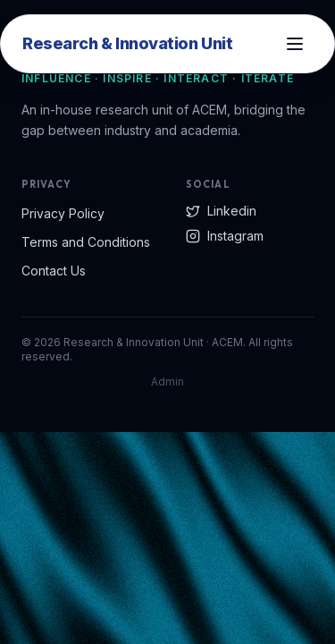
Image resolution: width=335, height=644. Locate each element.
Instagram (225, 236)
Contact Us (54, 271)
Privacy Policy (63, 213)
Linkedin (221, 211)
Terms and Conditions (86, 242)
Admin (167, 381)
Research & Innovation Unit (127, 43)
